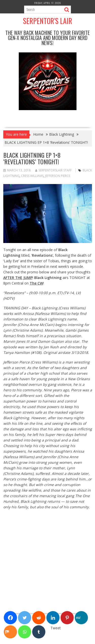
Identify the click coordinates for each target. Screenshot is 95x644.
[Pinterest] (67, 618)
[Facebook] (10, 618)
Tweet (56, 628)
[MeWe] (81, 618)
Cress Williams (32, 176)
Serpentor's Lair (48, 21)
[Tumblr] (39, 632)
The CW (36, 283)
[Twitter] (25, 618)
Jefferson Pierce (58, 176)
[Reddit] (39, 618)
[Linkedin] (53, 618)
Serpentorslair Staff (53, 170)
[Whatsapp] (25, 632)
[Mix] (10, 632)
